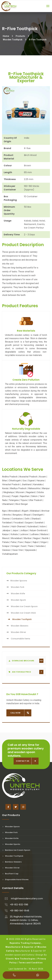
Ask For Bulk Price (26, 672)
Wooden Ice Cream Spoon (22, 606)
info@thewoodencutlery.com (27, 899)
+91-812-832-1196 (19, 905)
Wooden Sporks (11, 844)
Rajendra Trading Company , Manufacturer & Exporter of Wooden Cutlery (26, 947)
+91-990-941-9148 (19, 911)
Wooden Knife (16, 594)
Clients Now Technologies (21, 959)
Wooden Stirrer (16, 632)
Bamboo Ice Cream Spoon (16, 850)
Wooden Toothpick (13, 40)
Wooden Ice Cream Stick (21, 613)
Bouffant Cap (10, 874)
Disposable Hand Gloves (15, 879)
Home (6, 36)
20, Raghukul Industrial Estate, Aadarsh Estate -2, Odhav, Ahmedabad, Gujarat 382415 (26, 920)
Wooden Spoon (11, 827)
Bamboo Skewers (12, 862)
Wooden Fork (15, 587)
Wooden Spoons (17, 581)
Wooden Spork (16, 600)
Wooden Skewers (17, 626)
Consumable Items (18, 639)
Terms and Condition (31, 963)
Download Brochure (26, 661)
